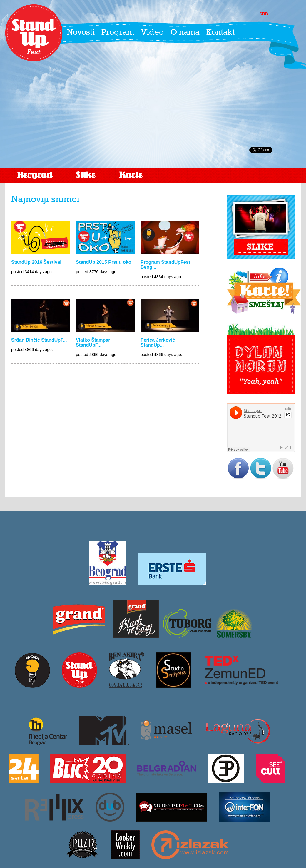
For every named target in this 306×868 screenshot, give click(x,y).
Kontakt (220, 33)
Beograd (35, 175)
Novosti (81, 33)
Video (152, 33)
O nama (185, 33)
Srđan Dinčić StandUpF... (39, 340)
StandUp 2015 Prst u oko (104, 262)
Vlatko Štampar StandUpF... (93, 343)
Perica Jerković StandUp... (158, 343)
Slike (86, 175)
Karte (131, 175)
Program (118, 33)
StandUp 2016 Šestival (36, 262)
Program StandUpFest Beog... (165, 265)
